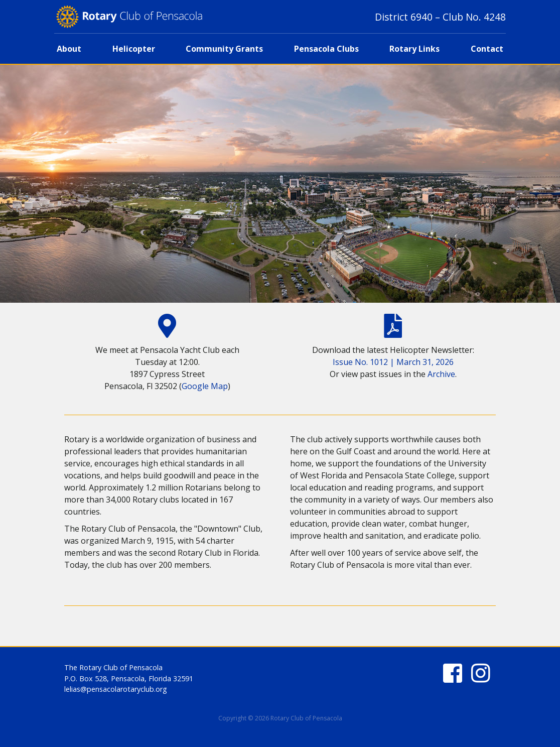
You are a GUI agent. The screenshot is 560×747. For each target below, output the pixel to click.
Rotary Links (414, 49)
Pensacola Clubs (326, 49)
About (69, 49)
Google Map (205, 386)
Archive (441, 374)
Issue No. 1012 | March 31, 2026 (393, 362)
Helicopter (134, 49)
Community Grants (224, 49)
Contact (487, 49)
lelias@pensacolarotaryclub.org (116, 689)
